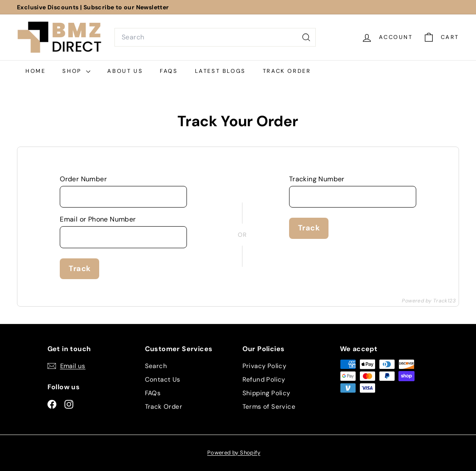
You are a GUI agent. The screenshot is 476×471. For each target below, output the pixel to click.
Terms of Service (269, 407)
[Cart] (441, 37)
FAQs (169, 71)
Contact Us (163, 380)
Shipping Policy (266, 393)
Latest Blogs (220, 71)
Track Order (287, 71)
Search (156, 366)
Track (79, 269)
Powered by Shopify (234, 453)
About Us (125, 71)
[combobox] (215, 37)
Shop (76, 71)
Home (35, 71)
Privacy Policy (264, 366)
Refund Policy (264, 380)
